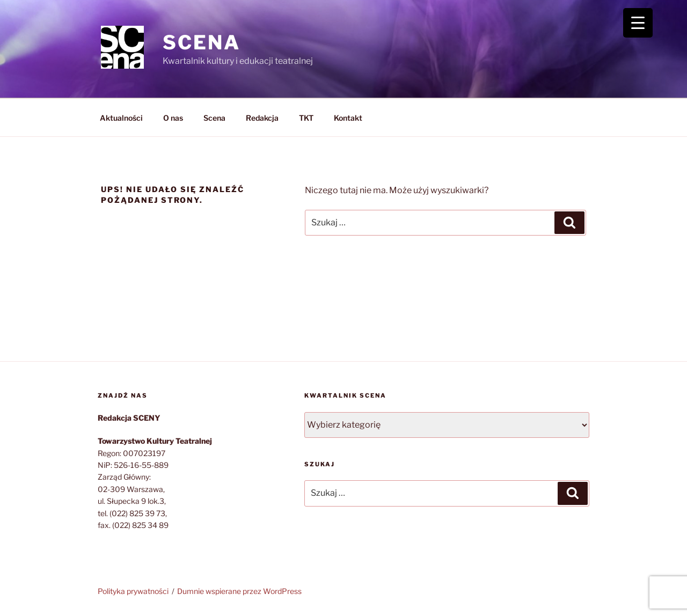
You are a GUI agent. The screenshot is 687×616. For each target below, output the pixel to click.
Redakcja (262, 118)
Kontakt (348, 118)
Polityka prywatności (133, 591)
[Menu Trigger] (638, 23)
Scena (214, 118)
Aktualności (121, 118)
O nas (173, 118)
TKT (306, 118)
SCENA (201, 42)
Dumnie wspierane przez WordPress (239, 591)
